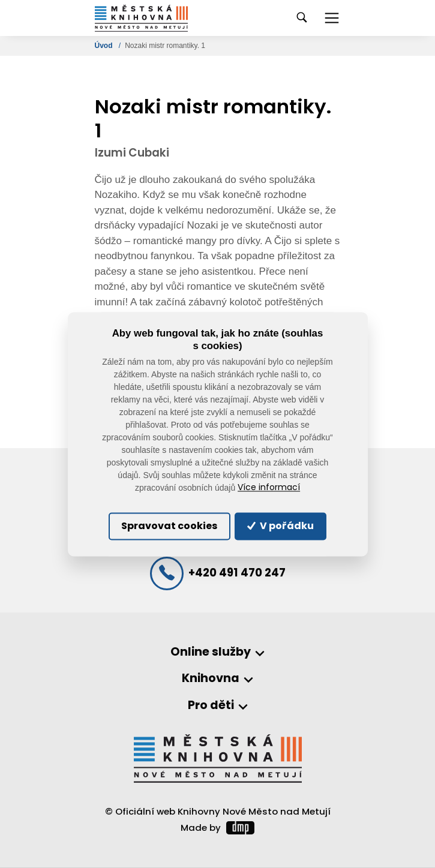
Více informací (269, 488)
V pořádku (280, 526)
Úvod (105, 46)
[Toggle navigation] (332, 18)
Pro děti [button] (211, 706)
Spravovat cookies (169, 526)
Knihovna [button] (211, 679)
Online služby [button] (211, 652)
